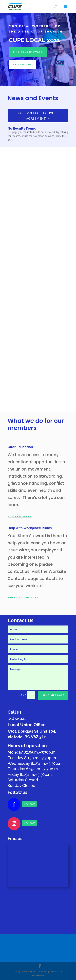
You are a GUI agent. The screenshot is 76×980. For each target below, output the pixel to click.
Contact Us (22, 65)
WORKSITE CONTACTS (23, 597)
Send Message (53, 695)
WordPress (38, 975)
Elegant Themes (37, 972)
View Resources (20, 516)
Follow (29, 804)
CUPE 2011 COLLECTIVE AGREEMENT (36, 116)
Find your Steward (28, 52)
